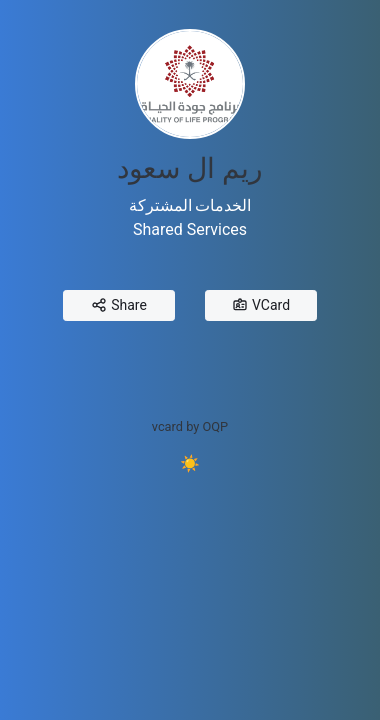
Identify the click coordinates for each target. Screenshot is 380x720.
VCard (261, 305)
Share (119, 305)
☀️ (190, 463)
